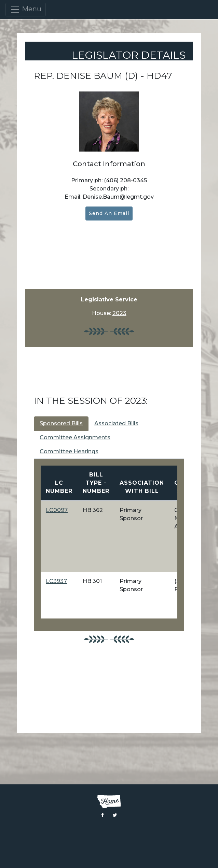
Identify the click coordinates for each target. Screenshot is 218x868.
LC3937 (56, 581)
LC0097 (57, 510)
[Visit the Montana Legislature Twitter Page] (115, 815)
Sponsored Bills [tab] (61, 423)
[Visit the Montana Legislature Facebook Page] (103, 815)
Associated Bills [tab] (116, 423)
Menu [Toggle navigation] (26, 10)
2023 (119, 313)
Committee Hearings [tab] (69, 451)
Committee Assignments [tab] (75, 437)
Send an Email (109, 213)
